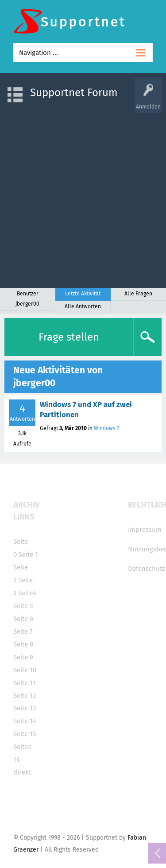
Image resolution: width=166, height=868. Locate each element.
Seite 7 (23, 632)
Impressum (145, 530)
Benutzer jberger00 (27, 299)
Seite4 (27, 593)
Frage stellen (69, 337)
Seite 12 (25, 696)
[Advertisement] (83, 196)
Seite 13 (25, 708)
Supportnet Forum (74, 93)
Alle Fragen (138, 294)
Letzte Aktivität (83, 294)
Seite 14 (25, 721)
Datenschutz (147, 569)
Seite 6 (23, 619)
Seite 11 (25, 683)
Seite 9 (23, 657)
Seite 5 (23, 606)
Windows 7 (106, 428)
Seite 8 (23, 644)
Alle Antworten (83, 306)
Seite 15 (25, 734)
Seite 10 (25, 670)
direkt (22, 772)
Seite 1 (28, 554)
